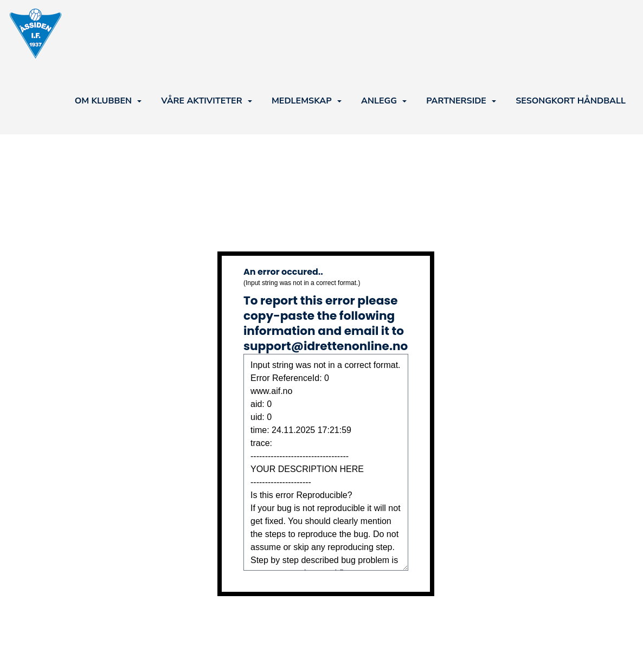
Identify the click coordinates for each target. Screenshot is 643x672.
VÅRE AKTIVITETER (206, 101)
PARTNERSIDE (461, 101)
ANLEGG (384, 101)
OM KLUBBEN (108, 101)
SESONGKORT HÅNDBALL (571, 101)
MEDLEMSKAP (307, 101)
